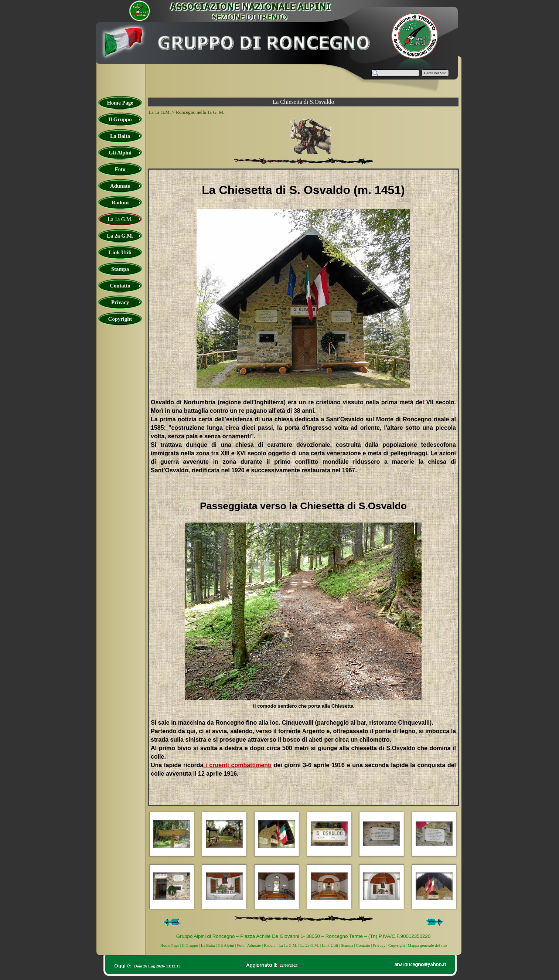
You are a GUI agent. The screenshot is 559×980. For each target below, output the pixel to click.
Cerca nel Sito (435, 73)
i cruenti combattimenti (237, 765)
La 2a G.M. (309, 945)
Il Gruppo (190, 945)
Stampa (347, 945)
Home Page (170, 945)
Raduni (270, 945)
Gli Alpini (226, 945)
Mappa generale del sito (427, 945)
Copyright (397, 945)
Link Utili (330, 945)
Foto (241, 945)
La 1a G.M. (288, 945)
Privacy (379, 945)
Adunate (254, 945)
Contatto (363, 945)
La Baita (209, 945)
